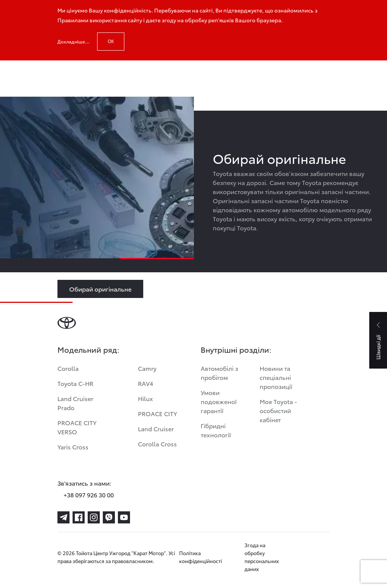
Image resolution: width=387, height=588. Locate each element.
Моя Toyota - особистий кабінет (278, 410)
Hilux (146, 398)
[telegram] (63, 517)
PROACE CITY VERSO (77, 427)
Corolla (68, 368)
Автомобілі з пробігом (219, 373)
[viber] (109, 517)
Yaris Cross (73, 447)
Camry (147, 368)
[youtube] (124, 517)
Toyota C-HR (75, 383)
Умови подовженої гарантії (219, 401)
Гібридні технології (216, 430)
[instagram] (94, 517)
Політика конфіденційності (200, 557)
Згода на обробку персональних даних (262, 557)
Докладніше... (74, 41)
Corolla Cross (157, 444)
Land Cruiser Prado (75, 403)
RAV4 (146, 383)
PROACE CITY (157, 413)
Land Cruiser (156, 428)
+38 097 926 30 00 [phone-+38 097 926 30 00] (89, 495)
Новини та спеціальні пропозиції (276, 377)
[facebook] (79, 517)
